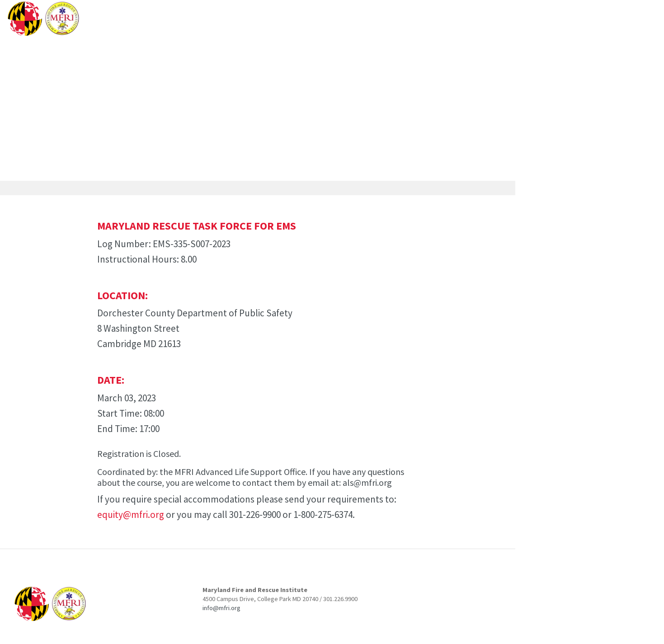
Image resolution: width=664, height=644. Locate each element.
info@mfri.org (221, 608)
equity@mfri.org (131, 515)
